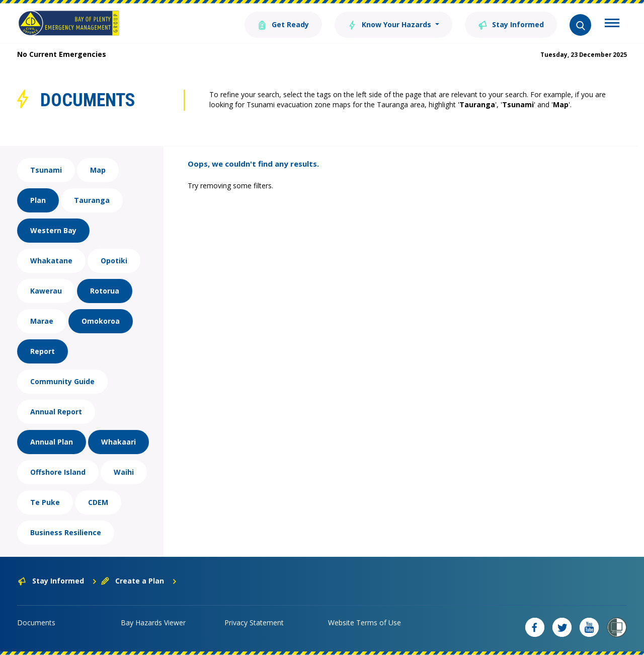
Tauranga (92, 200)
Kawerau (46, 291)
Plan (38, 200)
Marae (42, 321)
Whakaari (118, 442)
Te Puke (45, 502)
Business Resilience (66, 532)
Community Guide (62, 381)
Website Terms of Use (365, 623)
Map (98, 170)
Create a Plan (139, 581)
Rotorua (105, 291)
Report (43, 351)
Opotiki (114, 261)
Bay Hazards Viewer (153, 623)
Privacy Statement (254, 623)
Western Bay (53, 230)
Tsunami (46, 170)
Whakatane (51, 261)
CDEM (98, 502)
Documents (36, 623)
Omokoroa (101, 321)
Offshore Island (58, 472)
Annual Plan (52, 442)
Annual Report (56, 412)
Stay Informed (511, 24)
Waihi (124, 472)
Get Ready (283, 24)
